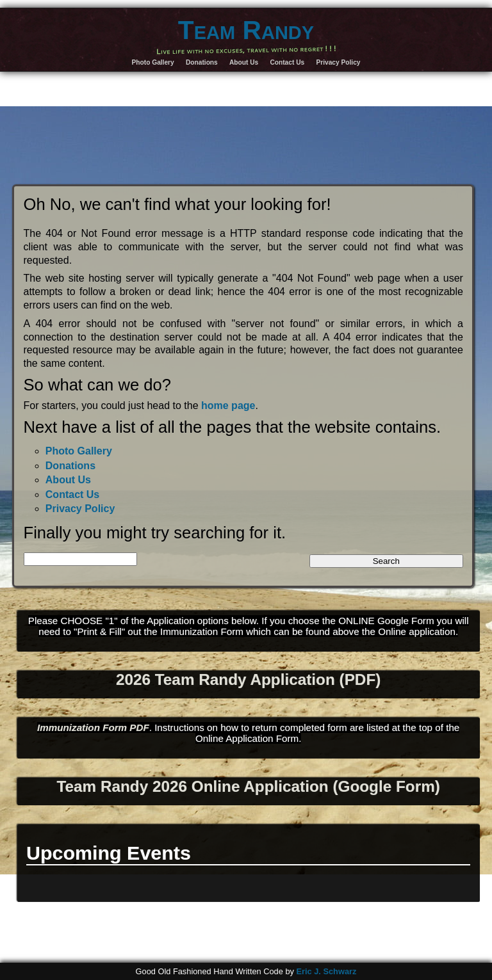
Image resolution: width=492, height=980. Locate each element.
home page (228, 406)
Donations (202, 62)
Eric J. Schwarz (326, 971)
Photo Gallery (153, 62)
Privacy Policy (338, 62)
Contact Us (287, 62)
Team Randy (246, 30)
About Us (244, 62)
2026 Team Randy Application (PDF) (248, 679)
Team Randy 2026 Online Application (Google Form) (248, 786)
